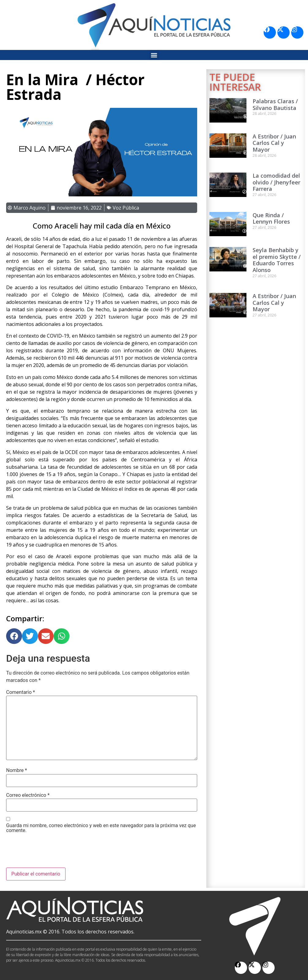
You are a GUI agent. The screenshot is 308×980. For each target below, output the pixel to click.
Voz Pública (126, 208)
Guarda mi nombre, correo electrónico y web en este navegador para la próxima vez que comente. (101, 828)
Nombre (17, 770)
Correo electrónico (28, 795)
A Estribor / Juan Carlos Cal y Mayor (274, 143)
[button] (154, 55)
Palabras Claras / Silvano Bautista (275, 104)
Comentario (21, 692)
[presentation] (53, 853)
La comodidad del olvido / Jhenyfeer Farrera (276, 182)
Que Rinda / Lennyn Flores (271, 218)
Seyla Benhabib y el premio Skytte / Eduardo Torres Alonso (277, 260)
